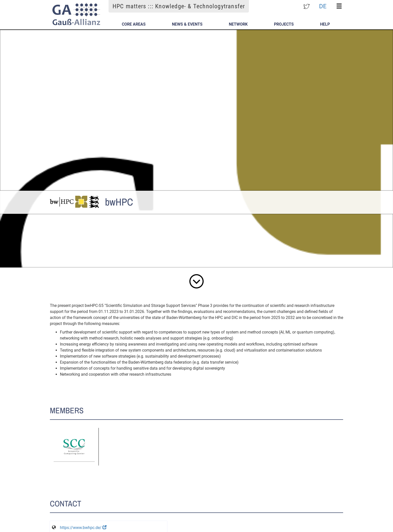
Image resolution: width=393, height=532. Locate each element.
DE (323, 6)
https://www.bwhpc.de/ (83, 528)
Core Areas (134, 24)
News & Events (187, 24)
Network (238, 24)
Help (325, 24)
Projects (284, 24)
